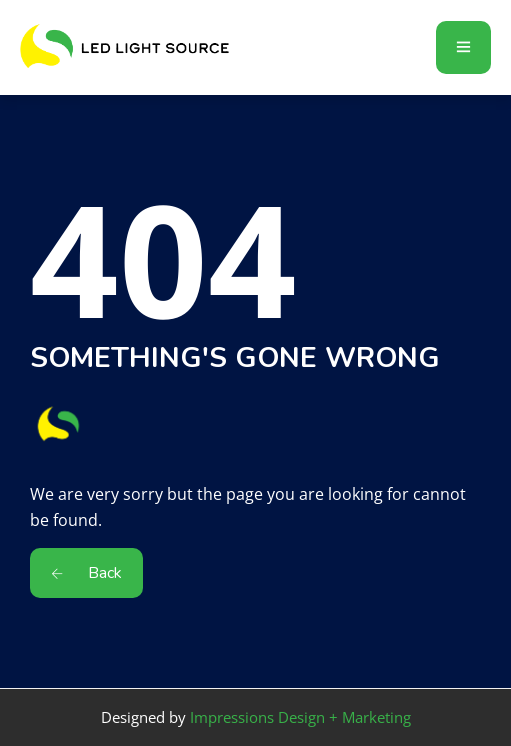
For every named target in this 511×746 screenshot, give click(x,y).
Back (86, 573)
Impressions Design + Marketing (300, 717)
